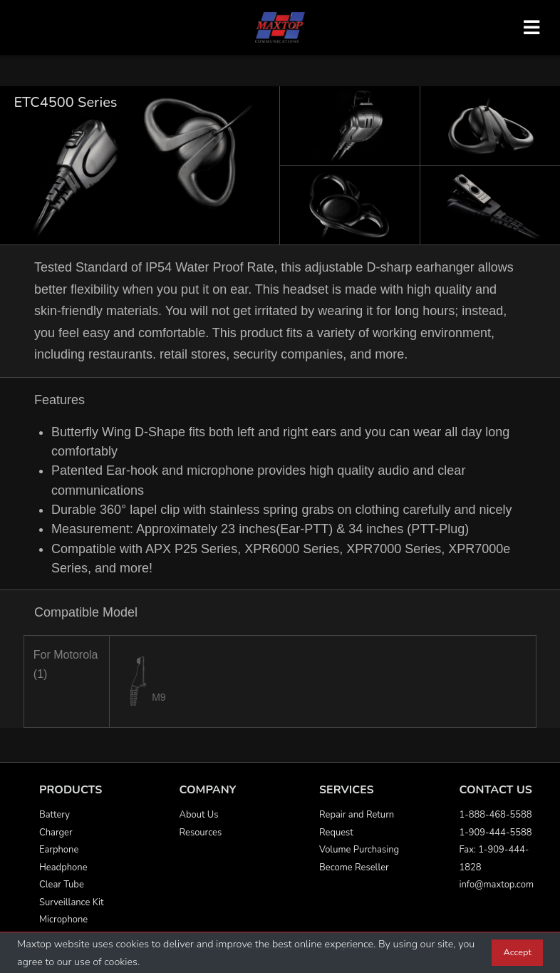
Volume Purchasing (359, 850)
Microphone (63, 920)
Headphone (63, 868)
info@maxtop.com (497, 885)
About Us (199, 815)
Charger (56, 833)
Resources (201, 833)
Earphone (59, 850)
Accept (517, 952)
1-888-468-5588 (496, 815)
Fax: (469, 850)
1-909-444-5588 (496, 833)
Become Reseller (354, 868)
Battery (55, 815)
